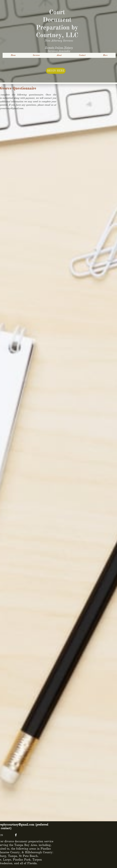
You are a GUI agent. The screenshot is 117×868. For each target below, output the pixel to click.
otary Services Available (60, 49)
